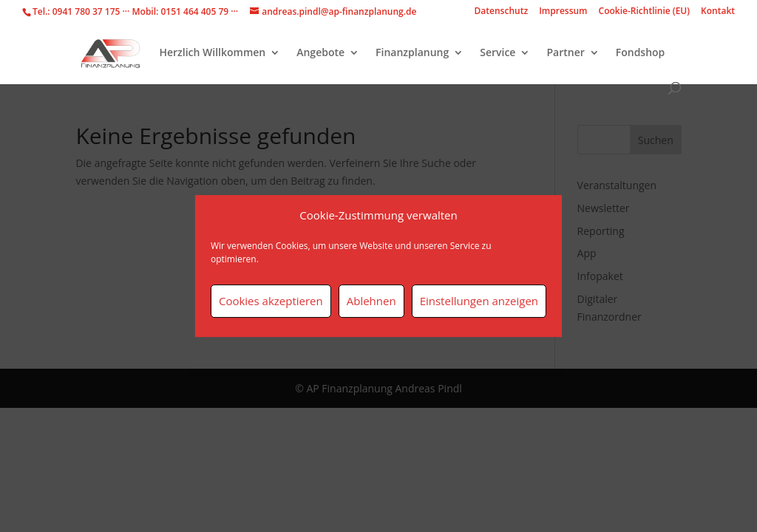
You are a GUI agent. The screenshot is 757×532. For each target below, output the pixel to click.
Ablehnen (371, 301)
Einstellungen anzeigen (479, 301)
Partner (565, 53)
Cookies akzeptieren (271, 301)
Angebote (320, 53)
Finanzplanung (412, 53)
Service (498, 53)
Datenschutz (502, 12)
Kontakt (718, 12)
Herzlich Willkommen (212, 53)
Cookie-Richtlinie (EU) (645, 12)
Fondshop (641, 53)
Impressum (563, 12)
